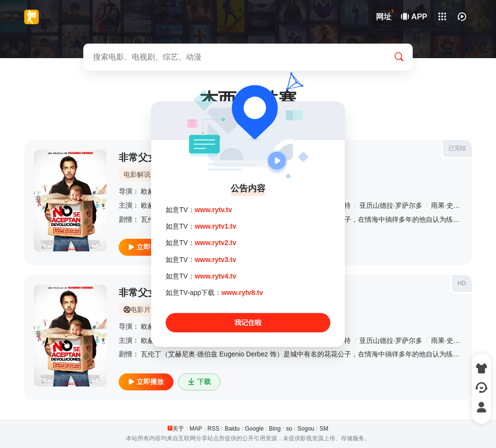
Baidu (232, 429)
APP (415, 17)
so (289, 429)
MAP (196, 429)
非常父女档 (143, 293)
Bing (275, 429)
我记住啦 (248, 323)
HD (462, 283)
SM (324, 429)
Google (255, 429)
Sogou (306, 429)
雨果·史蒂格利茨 (456, 205)
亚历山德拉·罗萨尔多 (391, 205)
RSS (213, 429)
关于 (178, 429)
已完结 (457, 148)
